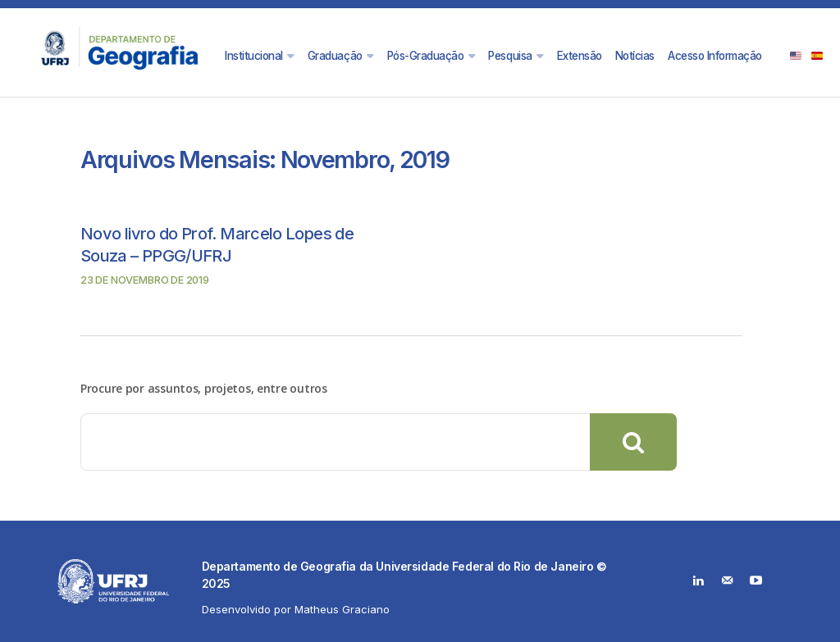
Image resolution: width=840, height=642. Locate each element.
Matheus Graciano (342, 609)
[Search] (633, 442)
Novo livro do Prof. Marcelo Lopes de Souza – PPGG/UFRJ (224, 244)
